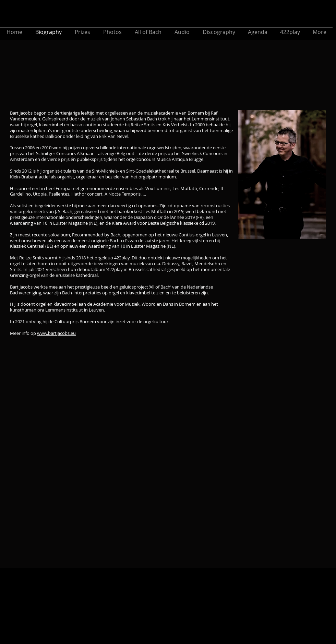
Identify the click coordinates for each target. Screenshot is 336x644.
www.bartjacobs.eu (56, 333)
